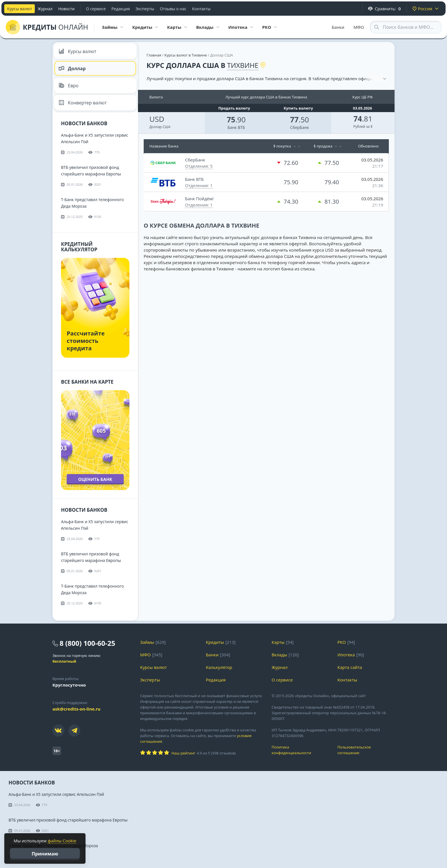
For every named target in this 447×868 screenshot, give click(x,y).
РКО (342, 642)
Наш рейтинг (183, 753)
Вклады (280, 655)
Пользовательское (366, 750)
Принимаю (45, 854)
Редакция (121, 9)
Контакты (201, 9)
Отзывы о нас (173, 9)
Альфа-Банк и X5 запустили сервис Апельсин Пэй (56, 794)
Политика (300, 750)
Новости (66, 9)
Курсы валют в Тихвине (186, 55)
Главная (154, 55)
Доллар (72, 68)
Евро (69, 86)
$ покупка (282, 146)
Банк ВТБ (236, 127)
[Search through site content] (406, 27)
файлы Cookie (62, 841)
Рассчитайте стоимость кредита (86, 341)
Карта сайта (350, 667)
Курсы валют (20, 9)
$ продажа (323, 146)
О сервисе (96, 9)
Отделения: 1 (199, 185)
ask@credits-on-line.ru (76, 709)
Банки (338, 27)
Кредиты (215, 642)
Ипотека (346, 655)
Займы (147, 642)
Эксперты (145, 9)
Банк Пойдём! (199, 199)
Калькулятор (219, 667)
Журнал (45, 9)
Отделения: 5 (199, 166)
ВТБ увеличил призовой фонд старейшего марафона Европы (68, 820)
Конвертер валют (83, 103)
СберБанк (300, 127)
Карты (278, 642)
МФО (359, 27)
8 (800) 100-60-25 (87, 643)
